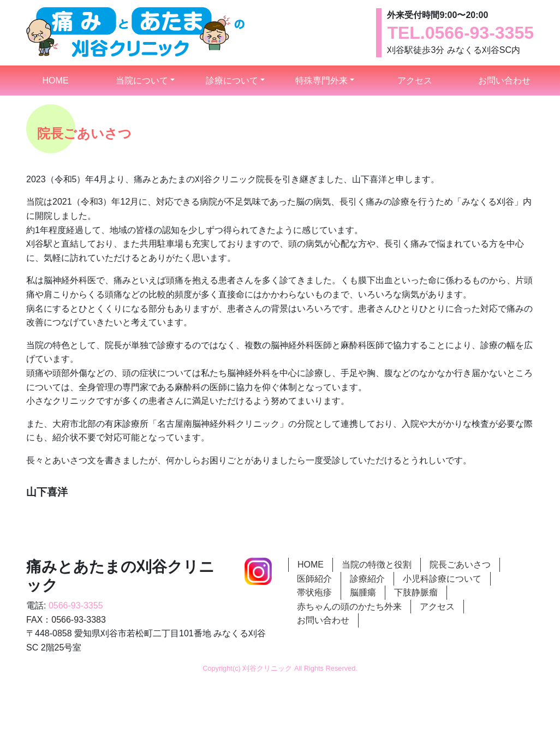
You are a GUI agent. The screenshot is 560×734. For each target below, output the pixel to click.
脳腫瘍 (363, 592)
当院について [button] (142, 80)
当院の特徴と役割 (377, 565)
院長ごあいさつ (460, 565)
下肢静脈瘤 (416, 592)
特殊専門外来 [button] (321, 80)
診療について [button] (232, 80)
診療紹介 (367, 579)
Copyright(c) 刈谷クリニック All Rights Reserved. (280, 668)
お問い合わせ (504, 80)
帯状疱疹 (314, 592)
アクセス (415, 80)
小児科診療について (442, 579)
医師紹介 (314, 579)
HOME (68, 79)
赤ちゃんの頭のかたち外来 (349, 607)
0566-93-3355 (479, 33)
